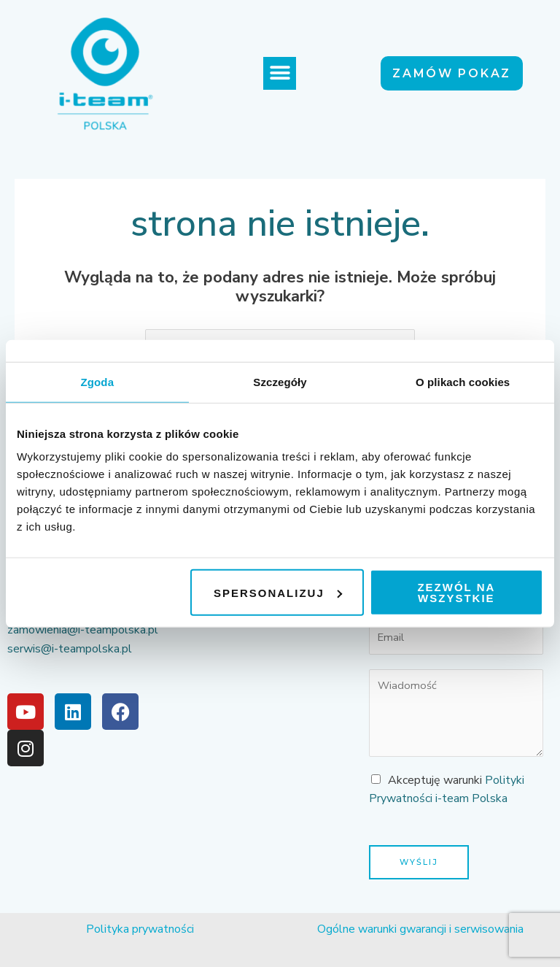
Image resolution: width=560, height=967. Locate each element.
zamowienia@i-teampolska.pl (83, 630)
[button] (280, 73)
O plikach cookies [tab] (463, 381)
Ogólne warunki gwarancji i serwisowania (420, 929)
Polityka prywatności (140, 929)
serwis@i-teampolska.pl (70, 649)
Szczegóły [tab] (280, 381)
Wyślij (419, 862)
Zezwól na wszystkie (456, 593)
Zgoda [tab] (98, 381)
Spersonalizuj (278, 592)
